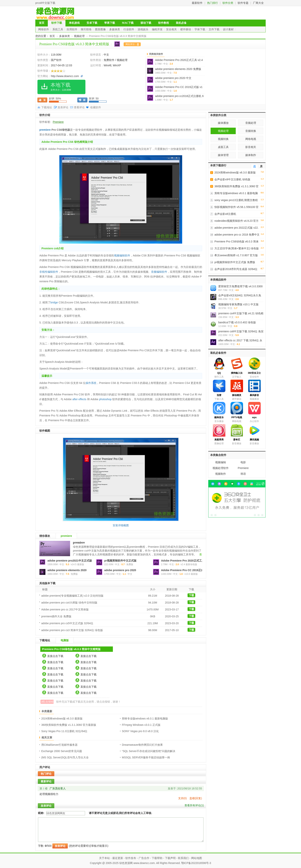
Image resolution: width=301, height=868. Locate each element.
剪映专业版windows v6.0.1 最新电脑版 (145, 719)
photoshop (105, 399)
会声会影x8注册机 (225, 214)
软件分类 (228, 3)
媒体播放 (223, 123)
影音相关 (251, 147)
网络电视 (251, 139)
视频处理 (79, 36)
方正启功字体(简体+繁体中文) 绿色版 (237, 248)
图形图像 (101, 29)
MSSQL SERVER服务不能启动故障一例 (146, 757)
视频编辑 (221, 462)
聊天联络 (87, 29)
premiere (45, 130)
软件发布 (131, 858)
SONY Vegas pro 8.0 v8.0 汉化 (140, 731)
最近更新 (118, 858)
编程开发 (158, 29)
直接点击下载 (55, 656)
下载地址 (47, 107)
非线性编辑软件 (49, 272)
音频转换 (251, 131)
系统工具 (58, 29)
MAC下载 (128, 23)
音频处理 (251, 123)
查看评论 (79, 107)
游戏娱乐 (143, 29)
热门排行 (213, 3)
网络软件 (44, 29)
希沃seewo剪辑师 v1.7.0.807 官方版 (236, 255)
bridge (54, 302)
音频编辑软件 (159, 272)
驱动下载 (146, 23)
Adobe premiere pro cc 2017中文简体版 (65, 609)
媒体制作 (251, 155)
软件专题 (243, 3)
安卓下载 (92, 23)
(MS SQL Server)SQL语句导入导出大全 (65, 757)
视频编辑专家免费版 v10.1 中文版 (238, 304)
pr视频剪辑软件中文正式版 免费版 (235, 262)
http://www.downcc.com (65, 76)
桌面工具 (223, 147)
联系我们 (183, 858)
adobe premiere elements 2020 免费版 (178, 69)
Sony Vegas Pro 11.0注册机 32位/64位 (64, 731)
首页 (42, 23)
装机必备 (181, 23)
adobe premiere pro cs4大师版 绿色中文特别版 (69, 603)
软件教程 (164, 23)
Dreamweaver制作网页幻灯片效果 (142, 745)
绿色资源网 (126, 863)
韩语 (243, 474)
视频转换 (223, 139)
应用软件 (72, 29)
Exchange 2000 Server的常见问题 (62, 751)
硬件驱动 (186, 29)
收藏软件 (96, 107)
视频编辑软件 (122, 255)
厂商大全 (258, 3)
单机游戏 (74, 23)
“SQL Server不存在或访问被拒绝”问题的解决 (149, 751)
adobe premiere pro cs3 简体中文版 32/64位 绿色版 (72, 630)
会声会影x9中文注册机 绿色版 (232, 179)
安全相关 (172, 29)
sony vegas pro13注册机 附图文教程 (236, 200)
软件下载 (57, 23)
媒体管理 (223, 155)
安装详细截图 (121, 525)
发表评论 (63, 107)
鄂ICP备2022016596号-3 (196, 863)
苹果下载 (110, 23)
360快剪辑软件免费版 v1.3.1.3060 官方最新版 (69, 725)
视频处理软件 (221, 468)
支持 (182, 798)
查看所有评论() (194, 805)
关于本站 (104, 858)
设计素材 (229, 29)
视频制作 (221, 474)
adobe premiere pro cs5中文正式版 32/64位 (67, 623)
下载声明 (170, 858)
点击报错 (48, 702)
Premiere (58, 122)
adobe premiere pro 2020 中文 (173, 78)
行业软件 (129, 29)
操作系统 (91, 383)
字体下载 (200, 29)
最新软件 (197, 3)
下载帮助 (157, 858)
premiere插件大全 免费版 (56, 616)
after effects (79, 399)
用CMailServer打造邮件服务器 (59, 745)
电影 (243, 462)
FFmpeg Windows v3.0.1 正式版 (141, 725)
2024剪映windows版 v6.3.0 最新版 (62, 719)
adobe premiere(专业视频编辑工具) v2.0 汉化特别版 (72, 596)
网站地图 (197, 858)
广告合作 (144, 858)
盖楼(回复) (196, 798)
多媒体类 (115, 29)
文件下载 (214, 29)
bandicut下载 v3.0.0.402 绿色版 (237, 322)
